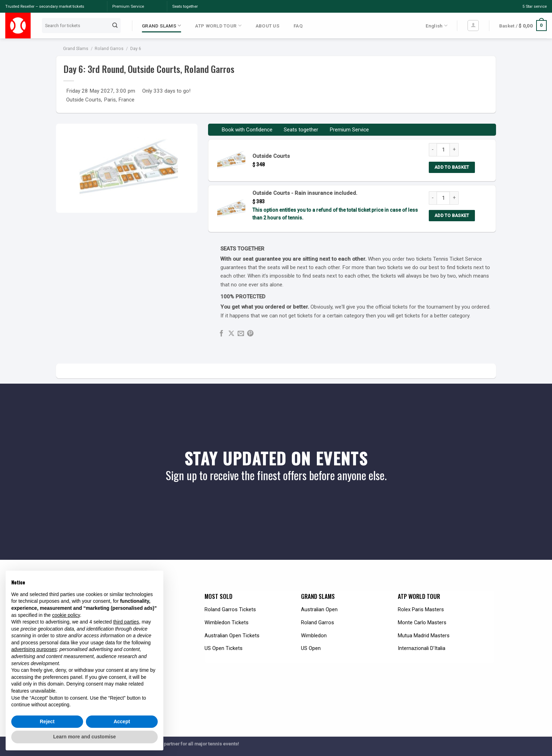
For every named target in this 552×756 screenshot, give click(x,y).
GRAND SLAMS (161, 26)
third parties (126, 622)
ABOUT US (268, 26)
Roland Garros (109, 49)
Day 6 (136, 49)
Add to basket (452, 167)
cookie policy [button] (66, 615)
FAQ (298, 26)
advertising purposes (34, 649)
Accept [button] (122, 721)
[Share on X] (231, 334)
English (437, 26)
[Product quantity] (443, 150)
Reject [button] (47, 721)
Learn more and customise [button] (84, 737)
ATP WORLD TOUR (218, 26)
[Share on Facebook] (221, 334)
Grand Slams (76, 49)
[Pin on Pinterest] (250, 334)
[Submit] (115, 25)
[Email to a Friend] (241, 334)
